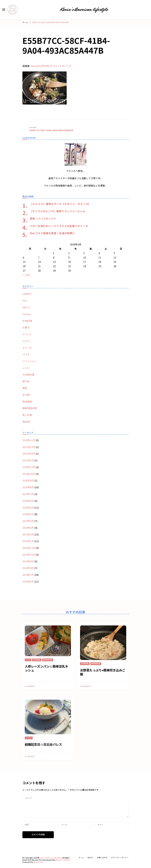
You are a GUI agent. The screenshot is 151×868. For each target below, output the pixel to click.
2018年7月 (28, 575)
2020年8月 (28, 487)
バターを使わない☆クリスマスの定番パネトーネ (59, 226)
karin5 (34, 66)
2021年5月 (28, 460)
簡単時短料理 (29, 408)
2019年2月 (28, 534)
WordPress (38, 862)
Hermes (27, 314)
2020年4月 (28, 508)
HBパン (27, 307)
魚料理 (26, 422)
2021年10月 (29, 454)
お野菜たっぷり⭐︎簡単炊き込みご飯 (103, 672)
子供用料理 (28, 375)
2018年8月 (28, 568)
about (90, 857)
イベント (27, 334)
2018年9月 (28, 561)
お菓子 (26, 327)
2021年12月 (29, 447)
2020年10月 (29, 474)
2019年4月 (28, 528)
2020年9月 (28, 480)
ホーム (81, 857)
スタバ (26, 341)
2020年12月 (29, 467)
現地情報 (27, 402)
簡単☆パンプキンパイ (43, 218)
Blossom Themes (63, 860)
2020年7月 (28, 494)
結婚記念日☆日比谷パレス (43, 744)
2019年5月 (28, 521)
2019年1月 (28, 541)
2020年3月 (28, 514)
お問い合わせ (102, 857)
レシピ (26, 368)
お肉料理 (27, 321)
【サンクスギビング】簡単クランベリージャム (58, 211)
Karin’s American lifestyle (84, 9)
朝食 (25, 388)
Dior (25, 301)
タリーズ (27, 348)
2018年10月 (29, 555)
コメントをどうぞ (62, 66)
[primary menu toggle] (4, 10)
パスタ (26, 354)
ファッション (29, 361)
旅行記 (26, 381)
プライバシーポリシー (120, 857)
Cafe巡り (27, 294)
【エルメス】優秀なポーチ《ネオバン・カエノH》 (60, 204)
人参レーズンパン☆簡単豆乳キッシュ (46, 668)
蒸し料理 (27, 415)
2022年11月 (29, 440)
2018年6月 (28, 581)
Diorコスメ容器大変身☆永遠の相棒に (52, 233)
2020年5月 (28, 501)
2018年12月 (29, 548)
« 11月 (26, 275)
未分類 (26, 395)
